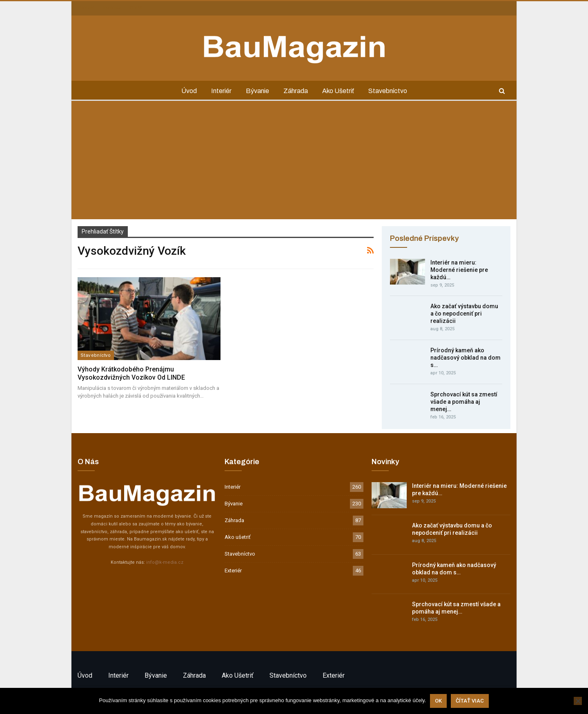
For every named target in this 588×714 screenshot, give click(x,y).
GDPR (136, 8)
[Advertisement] (294, 162)
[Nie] (578, 701)
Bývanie (257, 91)
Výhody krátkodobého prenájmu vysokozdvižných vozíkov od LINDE (131, 373)
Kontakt (86, 8)
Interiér (221, 91)
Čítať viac (470, 701)
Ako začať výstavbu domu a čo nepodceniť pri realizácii (464, 314)
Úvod (189, 91)
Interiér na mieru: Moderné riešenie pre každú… (459, 270)
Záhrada (296, 91)
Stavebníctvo (388, 91)
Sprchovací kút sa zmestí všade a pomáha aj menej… (464, 402)
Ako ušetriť (338, 91)
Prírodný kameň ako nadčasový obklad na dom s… (465, 358)
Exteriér (233, 571)
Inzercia (112, 8)
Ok (438, 701)
